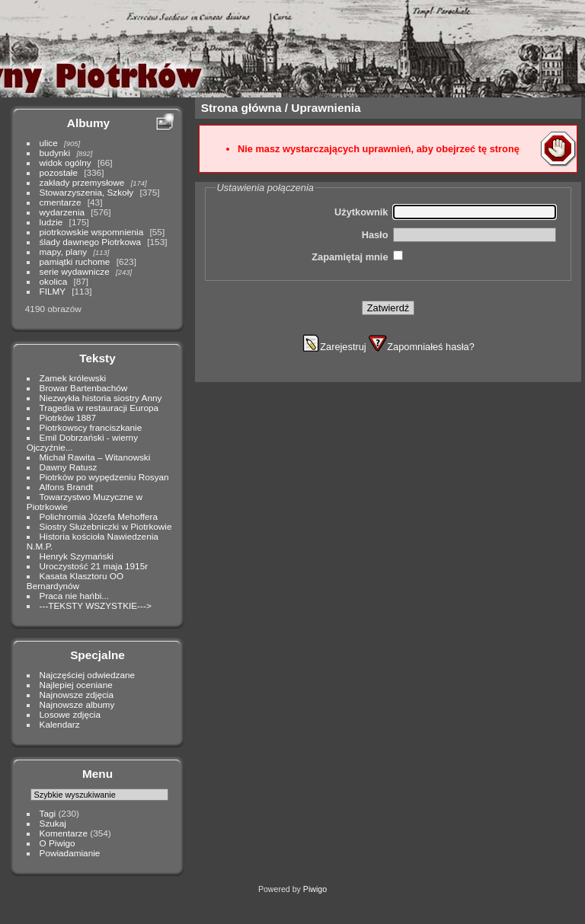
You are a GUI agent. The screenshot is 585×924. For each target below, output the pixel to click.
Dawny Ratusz (69, 467)
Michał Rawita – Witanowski (95, 457)
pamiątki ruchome (75, 261)
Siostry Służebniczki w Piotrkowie (106, 526)
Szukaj (53, 823)
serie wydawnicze (75, 271)
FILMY (53, 291)
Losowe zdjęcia (70, 714)
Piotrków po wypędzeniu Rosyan (104, 477)
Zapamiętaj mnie (350, 257)
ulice (49, 143)
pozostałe (59, 172)
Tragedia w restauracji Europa (99, 408)
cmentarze (61, 202)
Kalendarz (60, 724)
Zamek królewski (73, 378)
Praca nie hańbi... (75, 596)
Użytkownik (361, 212)
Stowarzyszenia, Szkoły (87, 192)
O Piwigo (58, 843)
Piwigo (315, 889)
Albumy (88, 123)
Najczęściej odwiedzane (88, 675)
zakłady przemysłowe (82, 182)
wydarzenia (62, 212)
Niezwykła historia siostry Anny (101, 398)
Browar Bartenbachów (84, 388)
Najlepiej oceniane (76, 685)
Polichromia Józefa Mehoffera (99, 516)
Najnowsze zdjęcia (77, 695)
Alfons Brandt (67, 487)
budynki (55, 153)
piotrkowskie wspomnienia (92, 232)
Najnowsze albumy (77, 704)
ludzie (51, 222)
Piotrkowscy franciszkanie (91, 427)
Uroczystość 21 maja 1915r (94, 566)
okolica (54, 281)
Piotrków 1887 (68, 417)
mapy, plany (64, 252)
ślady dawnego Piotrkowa (90, 242)
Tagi (48, 813)
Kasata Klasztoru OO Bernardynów (75, 581)
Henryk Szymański (77, 556)
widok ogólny (66, 162)
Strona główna (241, 108)
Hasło (375, 235)
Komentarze (64, 833)
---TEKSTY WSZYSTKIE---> (96, 605)
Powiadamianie (70, 853)
